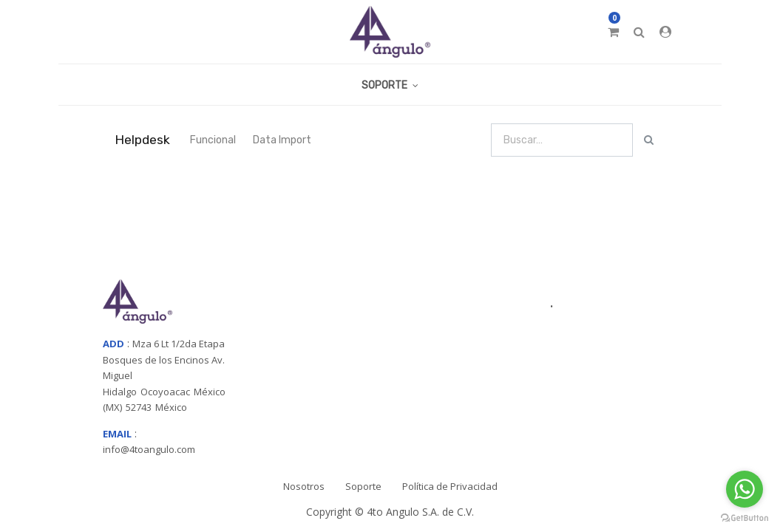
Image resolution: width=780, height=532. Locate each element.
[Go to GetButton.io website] (745, 517)
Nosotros (304, 486)
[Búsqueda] (649, 140)
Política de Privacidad (450, 486)
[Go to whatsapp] (745, 489)
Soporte (363, 486)
